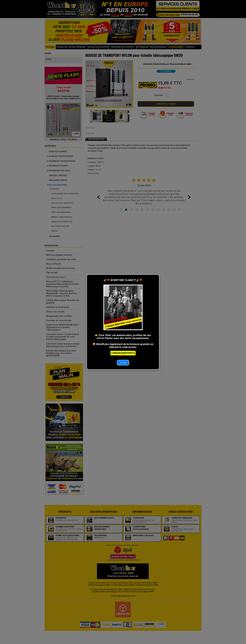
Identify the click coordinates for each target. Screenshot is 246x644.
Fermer (123, 363)
